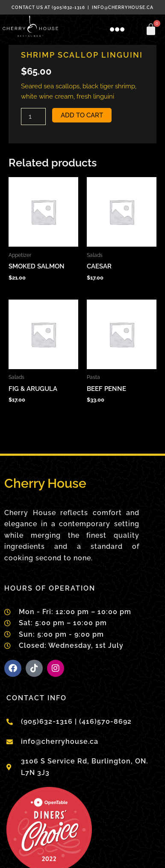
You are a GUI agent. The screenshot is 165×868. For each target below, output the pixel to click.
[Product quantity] (33, 117)
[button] (117, 30)
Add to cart (82, 115)
